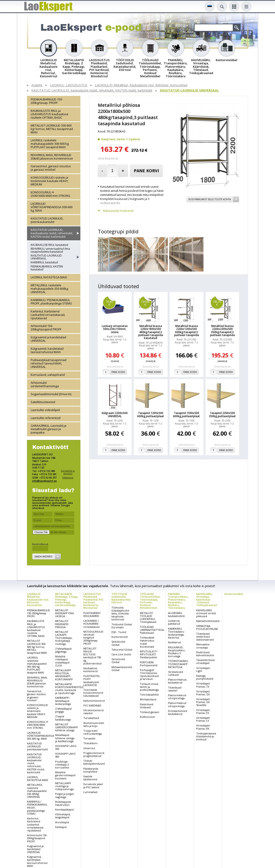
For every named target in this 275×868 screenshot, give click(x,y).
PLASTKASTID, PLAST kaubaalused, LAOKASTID (92, 680)
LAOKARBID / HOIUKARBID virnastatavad (91, 624)
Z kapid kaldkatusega (63, 718)
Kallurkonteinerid (94, 701)
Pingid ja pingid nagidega (64, 795)
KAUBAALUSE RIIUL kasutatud (49, 245)
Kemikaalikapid (64, 809)
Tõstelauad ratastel (175, 689)
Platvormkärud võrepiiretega (177, 697)
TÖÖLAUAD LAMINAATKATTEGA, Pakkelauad (152, 630)
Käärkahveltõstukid (208, 621)
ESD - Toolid (119, 632)
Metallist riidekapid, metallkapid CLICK (62, 661)
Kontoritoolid (120, 637)
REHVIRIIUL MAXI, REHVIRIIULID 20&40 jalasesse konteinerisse (52, 157)
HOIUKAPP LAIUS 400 (65, 755)
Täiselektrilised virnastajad (205, 661)
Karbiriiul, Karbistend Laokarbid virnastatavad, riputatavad (48, 315)
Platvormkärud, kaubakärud (177, 681)
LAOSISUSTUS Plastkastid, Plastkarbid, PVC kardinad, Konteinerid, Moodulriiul (93, 601)
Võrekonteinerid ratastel (93, 712)
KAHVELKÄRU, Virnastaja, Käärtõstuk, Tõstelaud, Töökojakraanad (207, 599)
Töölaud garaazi (150, 712)
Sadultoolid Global (118, 643)
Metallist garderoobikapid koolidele (65, 775)
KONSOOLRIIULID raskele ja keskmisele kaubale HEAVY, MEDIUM (50, 181)
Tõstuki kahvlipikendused (94, 762)
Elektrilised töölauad (147, 706)
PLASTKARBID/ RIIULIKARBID (92, 614)
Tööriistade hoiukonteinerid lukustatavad (93, 693)
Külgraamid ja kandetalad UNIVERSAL (48, 339)
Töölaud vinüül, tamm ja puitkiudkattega (149, 687)
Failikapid (61, 827)
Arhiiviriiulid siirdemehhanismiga (45, 384)
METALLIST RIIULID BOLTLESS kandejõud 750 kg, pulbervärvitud (92, 656)
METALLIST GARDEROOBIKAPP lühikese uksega (67, 727)
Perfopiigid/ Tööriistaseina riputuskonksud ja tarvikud (149, 675)
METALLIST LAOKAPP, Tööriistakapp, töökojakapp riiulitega (64, 638)
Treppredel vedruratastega (93, 732)
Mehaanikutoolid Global (122, 668)
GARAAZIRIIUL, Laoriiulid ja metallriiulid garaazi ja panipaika (48, 429)
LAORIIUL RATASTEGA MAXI (49, 277)
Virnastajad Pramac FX (203, 711)
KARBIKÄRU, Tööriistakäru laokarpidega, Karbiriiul (176, 633)
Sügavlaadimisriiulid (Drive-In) (51, 394)
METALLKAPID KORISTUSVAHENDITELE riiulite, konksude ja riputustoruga (69, 689)
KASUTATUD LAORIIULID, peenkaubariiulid (47, 220)
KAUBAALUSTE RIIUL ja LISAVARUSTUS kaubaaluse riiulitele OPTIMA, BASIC (50, 114)
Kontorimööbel (234, 594)
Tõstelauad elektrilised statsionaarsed (205, 637)
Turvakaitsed (91, 718)
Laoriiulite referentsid (46, 418)
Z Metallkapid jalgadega (63, 650)
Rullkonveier (148, 717)
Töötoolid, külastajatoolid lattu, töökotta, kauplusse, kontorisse (120, 614)
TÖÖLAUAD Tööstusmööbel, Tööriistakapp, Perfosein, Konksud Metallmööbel (150, 601)
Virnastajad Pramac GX (203, 693)
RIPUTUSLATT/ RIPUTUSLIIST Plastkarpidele (149, 654)
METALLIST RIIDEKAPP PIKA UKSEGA (64, 613)
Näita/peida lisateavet (118, 211)
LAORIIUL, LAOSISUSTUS (69, 85)
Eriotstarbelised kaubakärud (178, 712)
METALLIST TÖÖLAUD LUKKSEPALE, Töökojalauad (148, 617)
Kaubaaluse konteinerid (90, 670)
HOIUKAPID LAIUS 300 (66, 747)
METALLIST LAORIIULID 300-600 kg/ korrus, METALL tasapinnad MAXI (52, 129)
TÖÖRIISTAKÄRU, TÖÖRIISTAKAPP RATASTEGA (178, 664)
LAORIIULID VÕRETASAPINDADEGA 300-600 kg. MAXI (52, 207)
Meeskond (68, 477)
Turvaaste (89, 738)
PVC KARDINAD (92, 705)
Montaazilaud (148, 699)
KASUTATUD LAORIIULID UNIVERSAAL (189, 91)
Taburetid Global (122, 650)
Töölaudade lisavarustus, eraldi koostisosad (147, 642)
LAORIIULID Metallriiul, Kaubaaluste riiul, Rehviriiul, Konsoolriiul (141, 85)
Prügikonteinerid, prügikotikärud (94, 754)
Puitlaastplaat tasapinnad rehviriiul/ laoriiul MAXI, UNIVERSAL (48, 363)
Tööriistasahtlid (149, 695)
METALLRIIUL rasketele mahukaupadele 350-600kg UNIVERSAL (49, 289)
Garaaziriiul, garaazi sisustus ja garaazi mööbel (51, 168)
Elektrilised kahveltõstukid (205, 654)
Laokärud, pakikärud (174, 622)
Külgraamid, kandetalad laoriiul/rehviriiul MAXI (47, 350)
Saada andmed (43, 556)
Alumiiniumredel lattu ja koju (94, 724)
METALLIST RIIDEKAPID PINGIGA (62, 624)
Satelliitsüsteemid (43, 402)
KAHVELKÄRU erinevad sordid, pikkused (206, 613)
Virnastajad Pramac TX (203, 685)
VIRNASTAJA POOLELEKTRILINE (207, 627)
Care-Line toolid (121, 654)
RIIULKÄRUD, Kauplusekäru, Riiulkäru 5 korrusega (177, 652)
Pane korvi (146, 171)
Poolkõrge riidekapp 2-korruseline (62, 764)
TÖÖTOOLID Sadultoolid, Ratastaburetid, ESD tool (121, 598)
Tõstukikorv (90, 743)
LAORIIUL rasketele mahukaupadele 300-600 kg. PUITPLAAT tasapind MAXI (50, 144)
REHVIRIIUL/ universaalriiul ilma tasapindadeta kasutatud (50, 250)
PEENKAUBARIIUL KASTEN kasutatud (47, 268)
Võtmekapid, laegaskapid (63, 816)
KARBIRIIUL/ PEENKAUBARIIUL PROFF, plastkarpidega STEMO (51, 302)
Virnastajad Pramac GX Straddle (203, 702)
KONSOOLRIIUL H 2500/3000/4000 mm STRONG (50, 194)
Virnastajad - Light (204, 669)
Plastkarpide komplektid (91, 770)
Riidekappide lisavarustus (63, 803)
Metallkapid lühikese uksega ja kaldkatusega (65, 738)
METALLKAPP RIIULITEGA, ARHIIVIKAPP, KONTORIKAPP (64, 675)
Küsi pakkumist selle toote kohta (210, 199)
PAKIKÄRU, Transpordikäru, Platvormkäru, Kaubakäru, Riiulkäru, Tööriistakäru (178, 601)
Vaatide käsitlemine (90, 778)
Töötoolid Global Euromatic (122, 626)
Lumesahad (90, 792)
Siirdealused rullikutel (176, 673)
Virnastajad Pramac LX (203, 719)
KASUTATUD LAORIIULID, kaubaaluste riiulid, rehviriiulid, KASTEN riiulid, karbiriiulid (92, 91)
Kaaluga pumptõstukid (205, 677)
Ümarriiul (89, 748)
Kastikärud (174, 642)
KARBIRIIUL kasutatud (44, 262)
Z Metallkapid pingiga (63, 710)
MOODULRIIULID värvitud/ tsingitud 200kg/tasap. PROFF (93, 638)
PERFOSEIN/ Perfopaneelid (149, 664)
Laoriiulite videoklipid (45, 410)
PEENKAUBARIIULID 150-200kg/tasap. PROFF (47, 101)
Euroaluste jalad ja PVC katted (93, 786)
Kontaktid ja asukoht (68, 472)
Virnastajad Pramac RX (203, 727)
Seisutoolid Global (118, 661)
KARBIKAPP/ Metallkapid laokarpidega (63, 701)
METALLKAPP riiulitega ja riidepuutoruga (64, 786)
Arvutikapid (62, 822)
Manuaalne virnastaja (203, 646)
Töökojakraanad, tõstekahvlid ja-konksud (206, 736)
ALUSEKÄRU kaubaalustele (176, 614)
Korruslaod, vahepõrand (48, 375)
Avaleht (37, 85)
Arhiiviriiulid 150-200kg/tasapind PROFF (46, 328)
